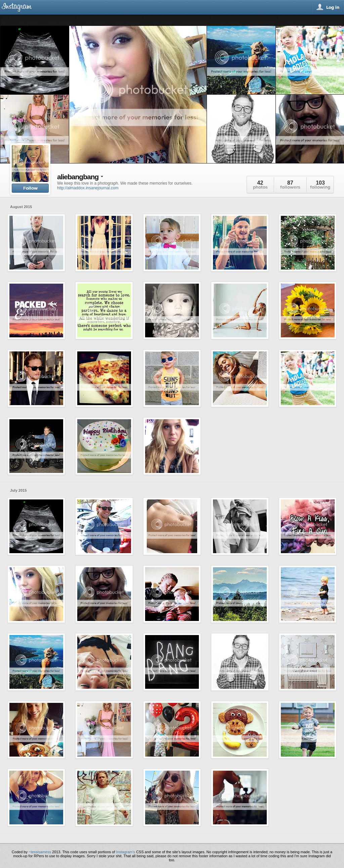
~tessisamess (40, 852)
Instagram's (126, 852)
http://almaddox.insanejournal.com (88, 188)
